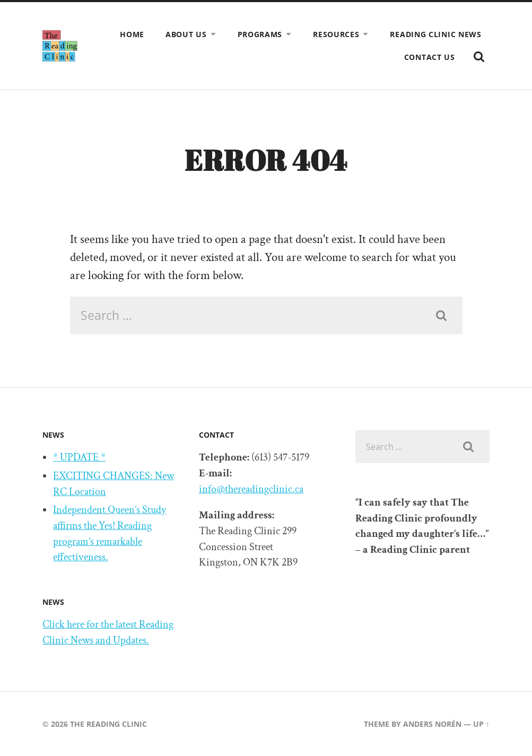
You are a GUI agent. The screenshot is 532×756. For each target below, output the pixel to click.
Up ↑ (481, 724)
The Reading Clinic (108, 724)
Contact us (430, 57)
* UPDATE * (79, 457)
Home (132, 34)
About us (186, 34)
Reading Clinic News (435, 34)
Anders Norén (432, 724)
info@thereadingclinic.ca (251, 489)
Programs (260, 34)
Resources (336, 34)
